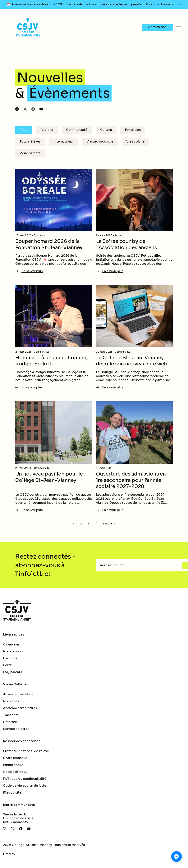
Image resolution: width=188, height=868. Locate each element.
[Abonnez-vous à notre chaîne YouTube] (41, 109)
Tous (24, 130)
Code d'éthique (15, 772)
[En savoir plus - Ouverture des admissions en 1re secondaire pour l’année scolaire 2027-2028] (134, 457)
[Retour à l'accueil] (94, 610)
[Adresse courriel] (140, 565)
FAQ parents (13, 672)
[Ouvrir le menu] (178, 27)
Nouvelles (11, 701)
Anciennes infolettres (20, 708)
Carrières (10, 658)
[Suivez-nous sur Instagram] (17, 109)
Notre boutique (15, 758)
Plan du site (12, 793)
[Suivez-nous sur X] (25, 109)
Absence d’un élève (18, 694)
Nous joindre (13, 651)
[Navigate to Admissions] (157, 27)
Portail (8, 665)
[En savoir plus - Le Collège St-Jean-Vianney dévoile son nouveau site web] (134, 338)
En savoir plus (171, 4)
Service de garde (16, 729)
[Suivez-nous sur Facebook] (33, 109)
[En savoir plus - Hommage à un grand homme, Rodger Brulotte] (54, 338)
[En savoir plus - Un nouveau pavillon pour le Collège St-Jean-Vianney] (54, 457)
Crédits (9, 854)
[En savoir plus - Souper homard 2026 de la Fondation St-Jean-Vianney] (54, 221)
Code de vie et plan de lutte (25, 786)
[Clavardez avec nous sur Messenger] (177, 856)
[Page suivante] (109, 523)
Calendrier (11, 644)
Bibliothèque (13, 765)
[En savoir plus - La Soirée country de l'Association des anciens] (134, 221)
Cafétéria (10, 722)
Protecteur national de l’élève (26, 751)
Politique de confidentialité (25, 779)
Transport (11, 715)
